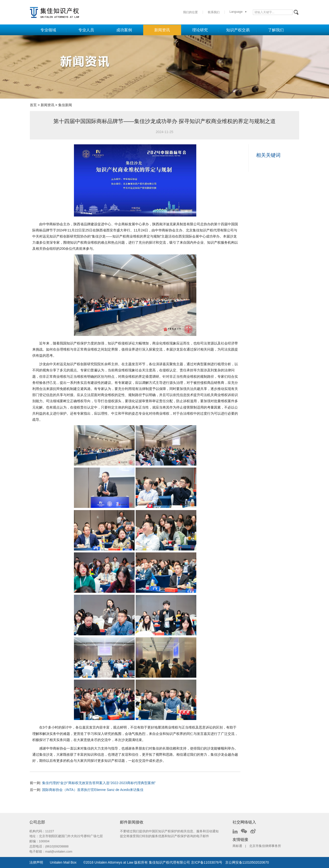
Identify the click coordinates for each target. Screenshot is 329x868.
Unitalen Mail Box (63, 862)
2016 (90, 862)
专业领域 (48, 30)
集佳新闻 (65, 105)
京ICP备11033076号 (207, 862)
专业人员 (86, 30)
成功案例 (124, 30)
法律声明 (36, 862)
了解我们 (276, 30)
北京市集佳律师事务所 (265, 846)
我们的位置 (190, 12)
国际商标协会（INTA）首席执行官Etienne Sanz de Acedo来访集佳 (93, 790)
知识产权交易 (238, 30)
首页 (33, 105)
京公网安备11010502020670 (247, 862)
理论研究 (200, 30)
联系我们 (214, 12)
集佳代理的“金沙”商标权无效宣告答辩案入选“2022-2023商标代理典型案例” (99, 783)
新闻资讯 (162, 30)
